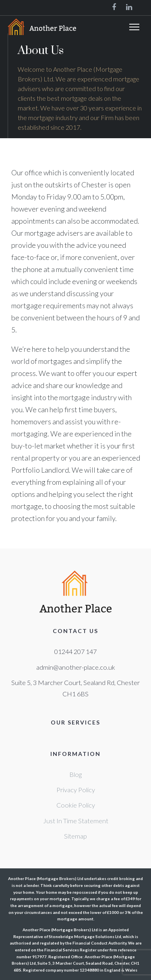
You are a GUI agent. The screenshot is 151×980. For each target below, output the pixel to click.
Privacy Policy (76, 790)
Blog (75, 774)
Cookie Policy (76, 805)
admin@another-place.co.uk (76, 667)
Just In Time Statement (76, 821)
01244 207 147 (75, 651)
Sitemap (75, 836)
